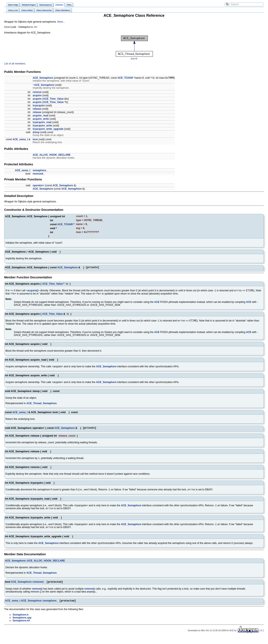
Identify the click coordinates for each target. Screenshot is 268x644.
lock (35, 140)
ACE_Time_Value (53, 99)
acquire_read (41, 116)
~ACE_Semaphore (44, 86)
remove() (37, 595)
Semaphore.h (21, 622)
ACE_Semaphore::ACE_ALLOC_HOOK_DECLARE (35, 567)
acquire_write (41, 120)
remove (37, 93)
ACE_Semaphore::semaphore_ (39, 608)
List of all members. (15, 64)
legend (134, 59)
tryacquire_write (42, 126)
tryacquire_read (42, 123)
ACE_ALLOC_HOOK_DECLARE (52, 156)
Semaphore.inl (21, 627)
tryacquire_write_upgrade (48, 130)
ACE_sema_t (20, 140)
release (37, 109)
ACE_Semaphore (43, 78)
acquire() (33, 294)
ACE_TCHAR (125, 78)
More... (61, 22)
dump (36, 133)
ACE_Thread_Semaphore (41, 407)
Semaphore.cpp (22, 625)
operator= (39, 186)
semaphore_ (40, 171)
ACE (157, 306)
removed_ (39, 174)
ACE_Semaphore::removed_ (28, 588)
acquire (37, 96)
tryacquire (39, 106)
